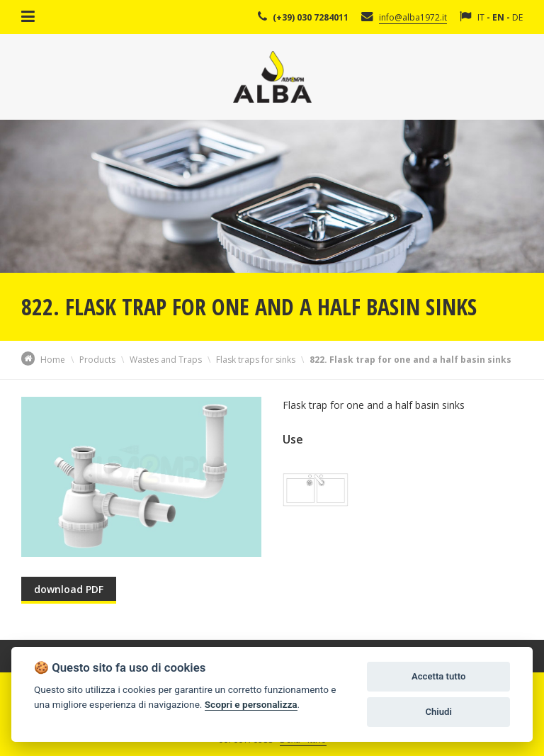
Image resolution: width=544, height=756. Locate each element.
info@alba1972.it (413, 17)
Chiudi (438, 712)
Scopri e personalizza (251, 704)
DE (517, 17)
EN (498, 17)
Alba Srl (272, 77)
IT (481, 17)
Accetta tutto (438, 676)
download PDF (69, 589)
